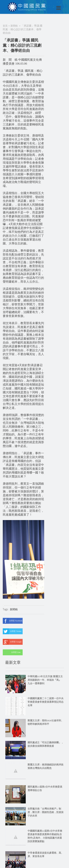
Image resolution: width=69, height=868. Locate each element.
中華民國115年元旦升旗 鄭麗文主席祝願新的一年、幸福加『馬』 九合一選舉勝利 (45, 680)
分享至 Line (12, 652)
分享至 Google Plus (12, 642)
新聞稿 (14, 26)
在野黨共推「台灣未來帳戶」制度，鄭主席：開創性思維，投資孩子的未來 (46, 812)
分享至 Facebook (13, 621)
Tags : (6, 609)
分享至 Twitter (12, 631)
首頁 (5, 26)
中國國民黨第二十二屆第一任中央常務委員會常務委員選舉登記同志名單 (46, 702)
